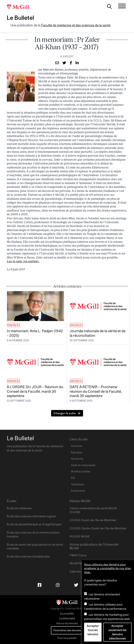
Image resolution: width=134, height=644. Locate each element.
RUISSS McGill (79, 536)
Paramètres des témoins (67, 630)
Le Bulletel (20, 18)
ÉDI (73, 478)
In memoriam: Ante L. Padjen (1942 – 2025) (35, 333)
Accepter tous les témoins (93, 630)
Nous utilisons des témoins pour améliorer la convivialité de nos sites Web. (107, 568)
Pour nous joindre (67, 638)
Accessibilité (67, 614)
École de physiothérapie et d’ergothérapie (34, 524)
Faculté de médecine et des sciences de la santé (76, 25)
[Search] (109, 7)
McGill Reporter (80, 563)
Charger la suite (65, 413)
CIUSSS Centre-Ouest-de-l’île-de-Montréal (98, 528)
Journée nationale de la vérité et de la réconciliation (98, 333)
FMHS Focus (78, 555)
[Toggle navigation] (122, 6)
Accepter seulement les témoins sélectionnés (117, 632)
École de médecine (19, 508)
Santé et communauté (83, 465)
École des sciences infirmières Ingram (31, 516)
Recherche (77, 459)
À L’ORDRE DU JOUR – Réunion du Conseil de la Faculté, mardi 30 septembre (35, 391)
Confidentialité (67, 618)
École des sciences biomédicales (28, 556)
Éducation (77, 452)
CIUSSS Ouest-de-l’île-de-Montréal (93, 520)
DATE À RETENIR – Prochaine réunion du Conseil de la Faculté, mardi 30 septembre (96, 391)
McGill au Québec (81, 472)
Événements (78, 491)
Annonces (14, 325)
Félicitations (78, 484)
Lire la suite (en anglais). (23, 261)
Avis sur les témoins (67, 623)
